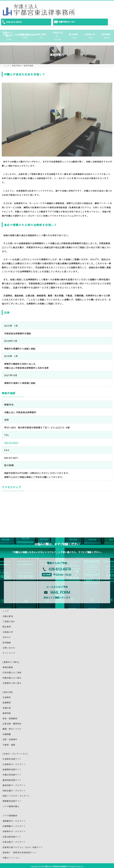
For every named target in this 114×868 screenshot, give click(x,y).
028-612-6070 (14, 22)
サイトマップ (9, 652)
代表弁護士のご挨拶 (12, 671)
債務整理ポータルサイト (14, 819)
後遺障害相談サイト (12, 768)
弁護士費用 (41, 35)
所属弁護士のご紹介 (12, 676)
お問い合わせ (9, 646)
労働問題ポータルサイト (14, 825)
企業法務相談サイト (12, 835)
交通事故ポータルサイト (14, 763)
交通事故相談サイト (12, 757)
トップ (7, 64)
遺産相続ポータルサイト (14, 784)
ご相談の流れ (57, 35)
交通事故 (7, 696)
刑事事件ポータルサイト (14, 830)
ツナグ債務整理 (10, 814)
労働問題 (7, 733)
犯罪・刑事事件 (10, 738)
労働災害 (7, 706)
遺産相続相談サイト (12, 778)
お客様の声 (90, 35)
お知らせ (7, 636)
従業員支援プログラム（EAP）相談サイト (23, 846)
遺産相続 (7, 712)
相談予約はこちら (67, 22)
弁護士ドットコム (11, 856)
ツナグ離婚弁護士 (11, 805)
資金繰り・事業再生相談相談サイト (20, 851)
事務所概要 (8, 666)
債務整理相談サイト (12, 800)
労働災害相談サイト (12, 773)
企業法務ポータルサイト (14, 840)
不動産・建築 (9, 743)
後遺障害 (7, 701)
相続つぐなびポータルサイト (16, 794)
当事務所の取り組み (12, 682)
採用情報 (106, 35)
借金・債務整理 (10, 717)
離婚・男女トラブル (12, 727)
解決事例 (73, 35)
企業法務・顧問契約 (12, 722)
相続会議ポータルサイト (14, 789)
